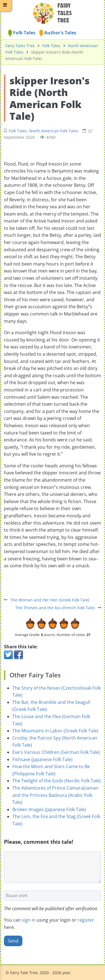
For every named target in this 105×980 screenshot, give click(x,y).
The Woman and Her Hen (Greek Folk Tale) (47, 600)
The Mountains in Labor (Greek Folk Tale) (55, 731)
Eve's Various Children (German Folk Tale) (56, 752)
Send (13, 941)
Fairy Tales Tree (20, 46)
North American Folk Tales (54, 131)
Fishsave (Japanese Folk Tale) (42, 759)
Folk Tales (22, 33)
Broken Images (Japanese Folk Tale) (49, 809)
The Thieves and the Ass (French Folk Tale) (58, 608)
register (86, 920)
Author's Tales (58, 33)
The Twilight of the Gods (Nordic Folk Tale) (57, 781)
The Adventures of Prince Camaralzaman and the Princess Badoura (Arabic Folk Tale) (55, 795)
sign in (29, 920)
